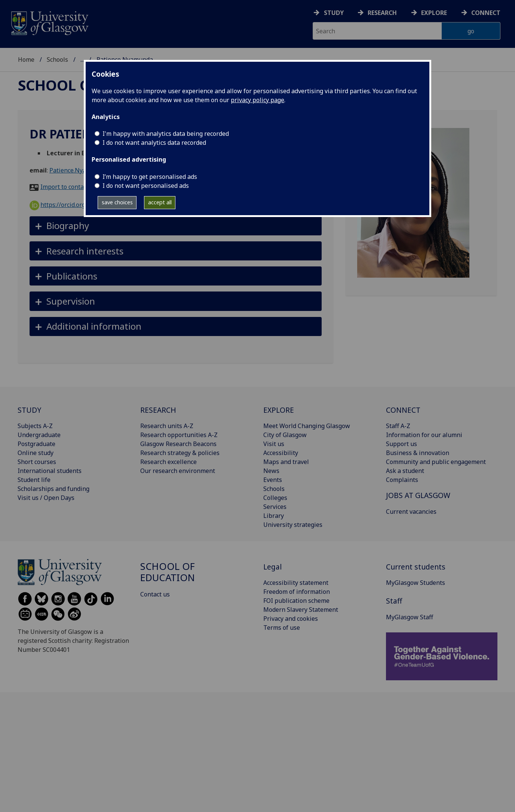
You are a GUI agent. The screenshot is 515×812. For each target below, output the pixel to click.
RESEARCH (158, 410)
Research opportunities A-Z (179, 435)
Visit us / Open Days (46, 498)
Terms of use (282, 628)
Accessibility (281, 453)
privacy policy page (257, 100)
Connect (486, 13)
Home (26, 59)
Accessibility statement (296, 583)
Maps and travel (286, 462)
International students (50, 471)
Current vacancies (411, 512)
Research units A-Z (167, 426)
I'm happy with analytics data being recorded (166, 134)
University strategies (293, 525)
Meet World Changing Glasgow (307, 426)
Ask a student (405, 471)
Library (274, 516)
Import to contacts (66, 187)
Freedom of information (297, 592)
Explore (434, 13)
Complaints (402, 480)
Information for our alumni (424, 435)
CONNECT (403, 410)
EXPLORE (279, 410)
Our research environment (178, 471)
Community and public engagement (436, 462)
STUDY (29, 410)
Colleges (275, 498)
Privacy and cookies (291, 619)
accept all (160, 202)
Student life (34, 480)
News (271, 471)
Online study (36, 453)
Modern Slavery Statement (301, 610)
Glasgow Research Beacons (178, 444)
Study (334, 13)
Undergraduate (39, 435)
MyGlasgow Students (416, 583)
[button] (176, 226)
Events (273, 480)
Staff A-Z (398, 426)
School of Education (168, 572)
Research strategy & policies (180, 453)
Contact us (155, 594)
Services (275, 507)
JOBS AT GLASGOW (418, 495)
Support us (401, 444)
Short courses (37, 462)
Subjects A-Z (35, 426)
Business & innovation (418, 453)
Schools (57, 59)
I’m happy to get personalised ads (150, 177)
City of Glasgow (285, 435)
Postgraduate (36, 444)
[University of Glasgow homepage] (49, 22)
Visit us (274, 444)
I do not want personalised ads (146, 186)
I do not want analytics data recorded (154, 143)
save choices (117, 202)
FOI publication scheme (296, 601)
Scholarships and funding (53, 489)
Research (382, 13)
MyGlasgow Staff (410, 617)
